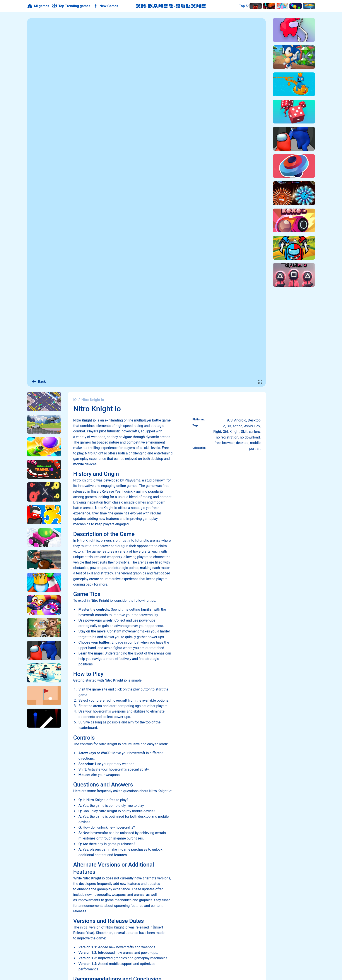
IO (75, 400)
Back (39, 382)
